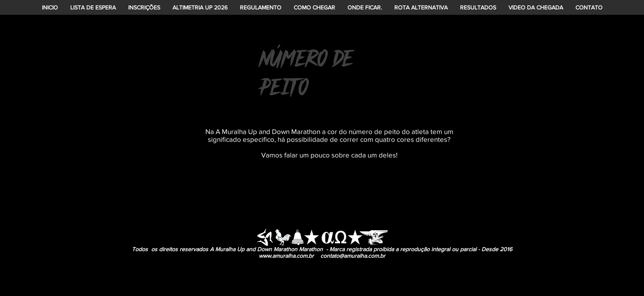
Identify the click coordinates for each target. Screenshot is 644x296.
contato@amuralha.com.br (353, 256)
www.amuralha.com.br (286, 256)
